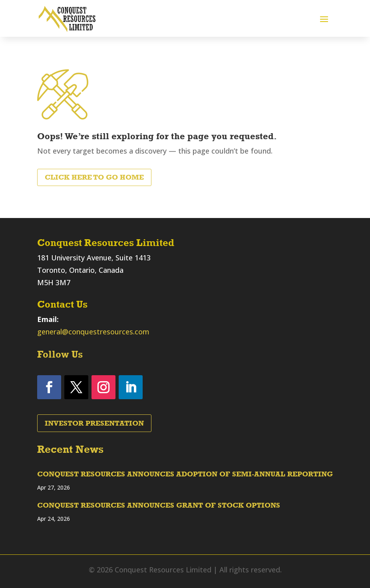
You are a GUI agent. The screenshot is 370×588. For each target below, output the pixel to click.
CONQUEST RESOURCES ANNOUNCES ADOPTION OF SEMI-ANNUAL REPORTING (185, 474)
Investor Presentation (94, 423)
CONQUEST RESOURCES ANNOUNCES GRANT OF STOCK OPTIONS (159, 505)
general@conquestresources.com (93, 332)
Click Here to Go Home (94, 177)
